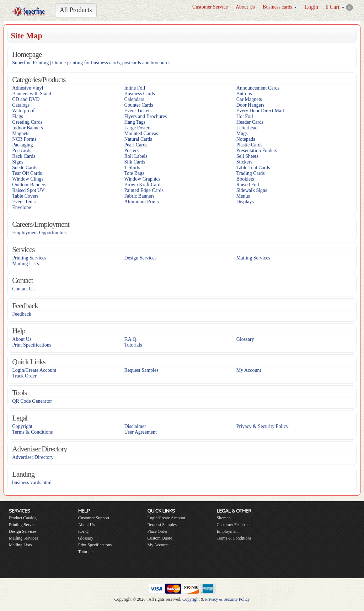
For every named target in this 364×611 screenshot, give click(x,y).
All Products (76, 10)
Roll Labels (136, 156)
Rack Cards (24, 156)
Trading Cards (251, 173)
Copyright (22, 426)
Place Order (158, 531)
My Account (249, 370)
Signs (18, 162)
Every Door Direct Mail (260, 111)
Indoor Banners (28, 128)
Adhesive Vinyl (28, 88)
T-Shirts (132, 168)
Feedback (22, 314)
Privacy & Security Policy (263, 426)
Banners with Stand (32, 94)
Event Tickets (138, 111)
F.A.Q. (131, 339)
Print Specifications (32, 345)
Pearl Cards (136, 145)
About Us (245, 7)
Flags (17, 116)
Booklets (245, 179)
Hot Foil (245, 116)
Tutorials (133, 345)
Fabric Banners (140, 196)
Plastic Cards (250, 145)
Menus (243, 196)
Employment (227, 531)
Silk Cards (135, 162)
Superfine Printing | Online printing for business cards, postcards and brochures (91, 63)
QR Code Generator (32, 401)
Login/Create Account (34, 370)
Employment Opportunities (39, 233)
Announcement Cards (258, 88)
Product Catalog (23, 518)
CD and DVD (26, 99)
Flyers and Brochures (146, 116)
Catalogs (21, 105)
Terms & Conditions (32, 432)
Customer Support (94, 518)
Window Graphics (143, 179)
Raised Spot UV (28, 190)
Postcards (22, 151)
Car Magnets (249, 99)
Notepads (246, 139)
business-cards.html (32, 483)
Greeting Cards (27, 122)
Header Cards (250, 122)
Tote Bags (134, 173)
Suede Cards (25, 168)
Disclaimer (135, 426)
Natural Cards (138, 139)
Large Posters (138, 128)
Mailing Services (253, 258)
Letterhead (247, 128)
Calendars (134, 99)
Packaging (22, 145)
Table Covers (25, 196)
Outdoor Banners (29, 185)
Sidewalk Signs (252, 190)
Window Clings (28, 179)
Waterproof (23, 111)
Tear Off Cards (27, 173)
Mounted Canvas (141, 133)
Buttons (244, 94)
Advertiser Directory (33, 457)
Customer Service (210, 7)
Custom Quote (160, 538)
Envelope (22, 207)
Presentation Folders (257, 151)
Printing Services (29, 258)
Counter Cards (139, 105)
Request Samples (141, 370)
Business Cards (140, 94)
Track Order (24, 376)
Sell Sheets (247, 156)
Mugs (242, 133)
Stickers (244, 162)
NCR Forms (24, 139)
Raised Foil (248, 185)
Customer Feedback (234, 525)
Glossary (245, 339)
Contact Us (23, 289)
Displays (245, 202)
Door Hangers (250, 105)
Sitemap (223, 518)
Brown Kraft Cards (143, 185)
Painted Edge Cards (144, 190)
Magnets (21, 133)
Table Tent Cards (253, 168)
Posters (132, 151)
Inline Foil (135, 88)
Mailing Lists (25, 264)
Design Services (141, 258)
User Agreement (141, 432)
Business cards (280, 7)
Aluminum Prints (142, 202)
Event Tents (24, 202)
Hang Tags (135, 122)
